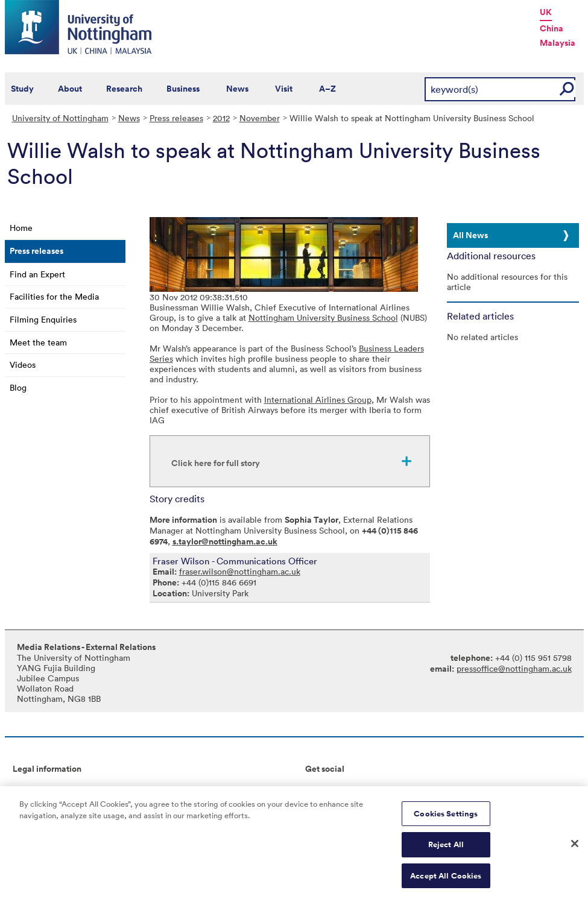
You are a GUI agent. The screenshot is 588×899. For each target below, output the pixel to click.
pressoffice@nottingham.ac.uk (514, 668)
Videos (23, 364)
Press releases (176, 118)
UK (546, 12)
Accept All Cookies (446, 880)
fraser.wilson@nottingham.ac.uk (240, 571)
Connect (322, 789)
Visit (284, 89)
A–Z (327, 89)
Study (22, 89)
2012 (221, 118)
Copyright (32, 789)
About (70, 89)
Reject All (446, 849)
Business (183, 89)
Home (21, 228)
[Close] (575, 847)
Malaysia (558, 43)
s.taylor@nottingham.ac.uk (225, 541)
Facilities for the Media (54, 296)
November (260, 118)
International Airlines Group (318, 399)
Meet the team (38, 342)
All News (470, 235)
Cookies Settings (446, 817)
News (237, 89)
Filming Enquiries (43, 319)
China (552, 28)
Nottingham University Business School (323, 317)
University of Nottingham (60, 118)
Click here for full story (216, 463)
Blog (18, 387)
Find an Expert (37, 274)
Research (124, 89)
